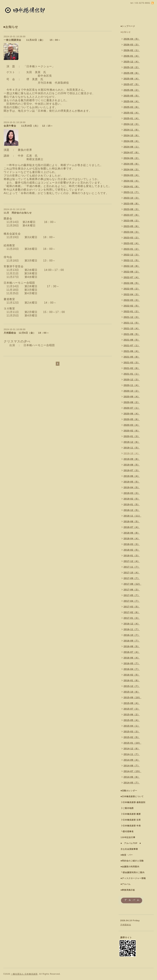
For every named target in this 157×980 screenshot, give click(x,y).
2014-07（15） (132, 771)
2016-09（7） (132, 641)
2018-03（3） (132, 544)
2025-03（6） (132, 107)
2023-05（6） (132, 226)
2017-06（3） (132, 590)
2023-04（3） (132, 232)
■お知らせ (126, 32)
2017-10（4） (132, 573)
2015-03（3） (132, 732)
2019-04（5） (132, 487)
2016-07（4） (132, 652)
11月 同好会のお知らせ (18, 213)
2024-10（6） (132, 135)
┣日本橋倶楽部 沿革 (131, 820)
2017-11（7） (132, 567)
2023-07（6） (132, 215)
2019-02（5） (132, 499)
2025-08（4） (132, 79)
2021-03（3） (132, 363)
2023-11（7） (132, 192)
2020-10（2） (132, 391)
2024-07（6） (132, 152)
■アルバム (126, 884)
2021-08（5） (132, 340)
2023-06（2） (132, 221)
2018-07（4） (132, 527)
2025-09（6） (132, 73)
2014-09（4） (132, 760)
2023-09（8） (132, 204)
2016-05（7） (132, 663)
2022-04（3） (132, 294)
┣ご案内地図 (127, 808)
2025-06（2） (132, 90)
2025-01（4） (132, 118)
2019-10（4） (132, 453)
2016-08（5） (132, 646)
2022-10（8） (132, 266)
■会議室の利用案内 (130, 867)
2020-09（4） (132, 397)
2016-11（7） (132, 629)
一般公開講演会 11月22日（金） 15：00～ (32, 40)
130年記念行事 (128, 837)
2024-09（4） (132, 141)
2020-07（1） (132, 408)
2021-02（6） (132, 368)
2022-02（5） (132, 306)
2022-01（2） (132, 311)
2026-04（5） (132, 39)
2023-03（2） (132, 238)
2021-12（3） (132, 317)
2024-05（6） (132, 164)
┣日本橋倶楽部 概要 (131, 814)
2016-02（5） (132, 675)
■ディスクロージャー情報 (133, 878)
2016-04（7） (132, 669)
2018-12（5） (132, 510)
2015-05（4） (132, 720)
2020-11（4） (132, 385)
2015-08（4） (132, 703)
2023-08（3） (132, 209)
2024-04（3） (132, 169)
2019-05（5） (132, 482)
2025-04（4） (132, 101)
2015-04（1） (132, 726)
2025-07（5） (132, 84)
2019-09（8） (132, 459)
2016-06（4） (132, 658)
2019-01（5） (132, 504)
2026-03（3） (132, 45)
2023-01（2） (132, 249)
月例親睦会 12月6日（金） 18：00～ (26, 333)
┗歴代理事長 (127, 832)
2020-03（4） (132, 425)
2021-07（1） (132, 345)
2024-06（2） (132, 158)
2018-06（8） (132, 533)
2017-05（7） (132, 595)
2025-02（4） (132, 113)
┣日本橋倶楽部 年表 (131, 826)
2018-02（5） (132, 550)
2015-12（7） (132, 686)
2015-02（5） (132, 737)
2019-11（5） (132, 448)
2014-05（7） (132, 783)
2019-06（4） (132, 476)
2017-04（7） (132, 601)
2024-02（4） (132, 181)
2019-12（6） (132, 442)
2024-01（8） (132, 187)
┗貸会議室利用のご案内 (133, 872)
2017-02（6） (132, 612)
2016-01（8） (132, 680)
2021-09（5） (132, 334)
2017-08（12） (132, 584)
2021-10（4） (132, 328)
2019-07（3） (132, 470)
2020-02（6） (132, 431)
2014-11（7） (132, 754)
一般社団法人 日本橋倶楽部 (24, 974)
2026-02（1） (132, 50)
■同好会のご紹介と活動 (132, 861)
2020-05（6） (132, 419)
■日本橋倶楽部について (132, 796)
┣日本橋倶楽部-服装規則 (133, 802)
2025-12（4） (132, 62)
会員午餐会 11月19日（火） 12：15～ (28, 126)
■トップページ (128, 26)
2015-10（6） (132, 692)
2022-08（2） (132, 272)
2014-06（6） (132, 777)
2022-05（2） (132, 289)
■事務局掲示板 (128, 890)
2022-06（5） (132, 283)
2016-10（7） (132, 635)
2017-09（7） (132, 578)
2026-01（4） (132, 56)
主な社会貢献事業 (129, 849)
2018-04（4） (132, 539)
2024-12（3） (132, 124)
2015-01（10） (132, 743)
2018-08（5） (132, 521)
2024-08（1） (132, 147)
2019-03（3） (132, 493)
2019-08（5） (132, 465)
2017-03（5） (132, 607)
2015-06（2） (132, 715)
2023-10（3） (132, 198)
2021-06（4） (132, 351)
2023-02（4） (132, 243)
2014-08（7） (132, 766)
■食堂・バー (127, 855)
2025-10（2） (132, 67)
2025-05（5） (132, 96)
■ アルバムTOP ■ (131, 843)
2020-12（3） (132, 380)
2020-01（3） (132, 436)
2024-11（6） (132, 130)
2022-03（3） (132, 300)
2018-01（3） (132, 556)
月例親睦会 (126, 925)
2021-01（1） (132, 374)
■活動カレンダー (129, 791)
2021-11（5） (132, 323)
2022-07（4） (132, 277)
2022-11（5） (132, 260)
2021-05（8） (132, 357)
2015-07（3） (132, 709)
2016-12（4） (132, 624)
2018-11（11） (132, 516)
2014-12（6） (132, 749)
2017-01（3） (132, 618)
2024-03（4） (132, 175)
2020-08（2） (132, 402)
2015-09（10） (132, 697)
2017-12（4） (132, 561)
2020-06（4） (132, 414)
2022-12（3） (132, 255)
